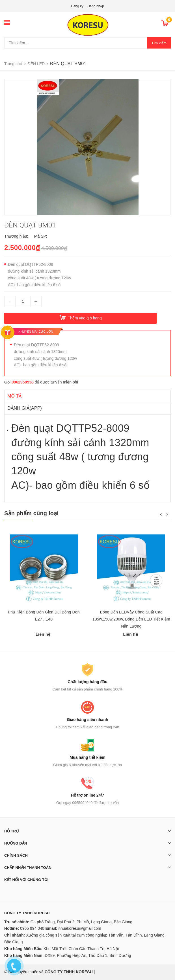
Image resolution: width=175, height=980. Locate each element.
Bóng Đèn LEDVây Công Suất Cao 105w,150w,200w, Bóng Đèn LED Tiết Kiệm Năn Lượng (131, 619)
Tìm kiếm (159, 43)
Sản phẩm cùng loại (31, 513)
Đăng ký (77, 6)
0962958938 (23, 382)
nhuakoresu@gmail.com (80, 928)
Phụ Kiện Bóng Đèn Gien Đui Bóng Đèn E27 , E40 (44, 616)
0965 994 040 (32, 928)
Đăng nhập (96, 6)
